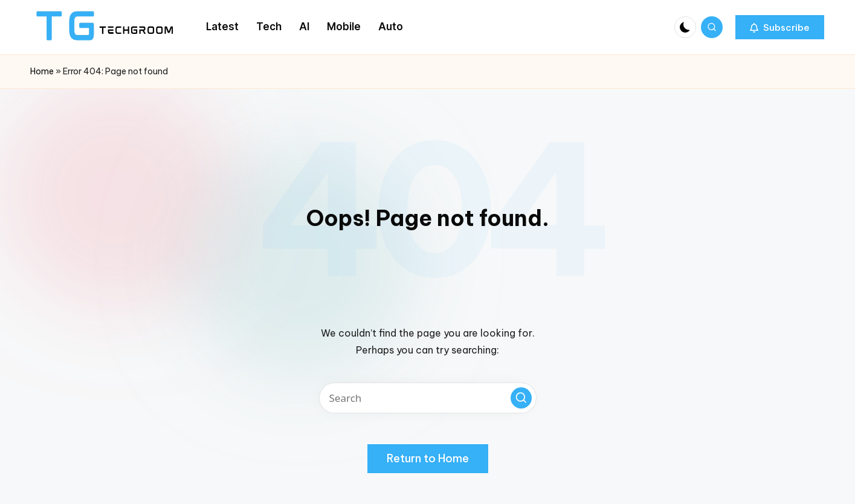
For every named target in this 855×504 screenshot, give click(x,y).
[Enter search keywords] (428, 398)
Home (42, 71)
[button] (780, 27)
